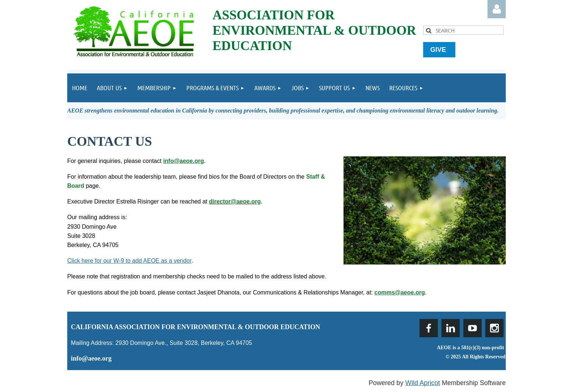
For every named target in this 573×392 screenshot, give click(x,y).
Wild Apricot (423, 383)
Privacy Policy (488, 366)
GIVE (439, 50)
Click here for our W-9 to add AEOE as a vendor (129, 261)
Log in (497, 9)
